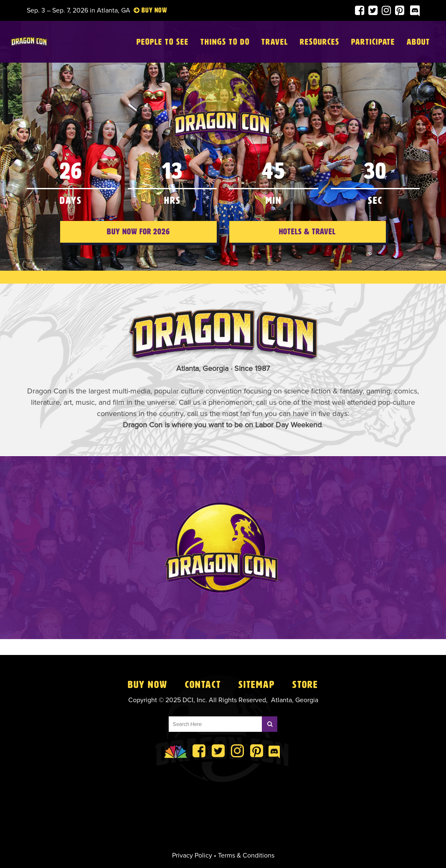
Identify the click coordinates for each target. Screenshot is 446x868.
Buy (147, 10)
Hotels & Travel (307, 242)
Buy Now (148, 685)
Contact (203, 685)
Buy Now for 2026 (138, 242)
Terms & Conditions (246, 855)
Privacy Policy (192, 855)
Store (305, 685)
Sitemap (257, 685)
